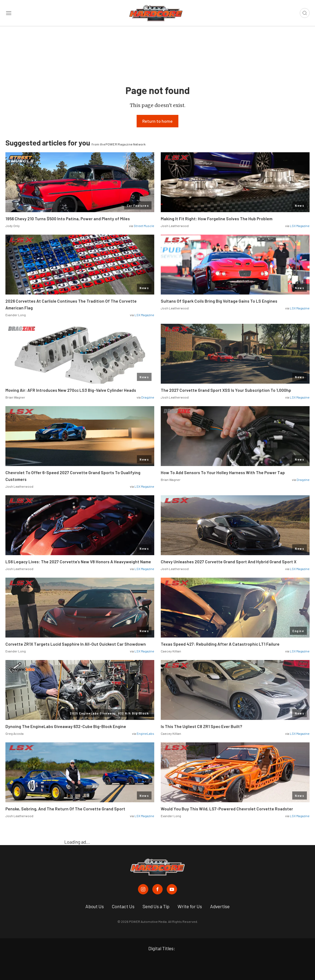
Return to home (157, 121)
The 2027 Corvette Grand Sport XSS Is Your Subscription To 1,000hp (226, 390)
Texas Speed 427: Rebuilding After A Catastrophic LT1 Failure (220, 644)
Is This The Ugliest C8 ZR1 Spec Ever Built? (201, 726)
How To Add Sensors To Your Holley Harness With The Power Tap (223, 473)
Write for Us (190, 906)
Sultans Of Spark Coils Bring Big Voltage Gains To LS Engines (219, 301)
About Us (95, 906)
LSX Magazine (300, 226)
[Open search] (305, 13)
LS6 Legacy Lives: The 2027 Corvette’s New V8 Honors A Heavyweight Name (78, 562)
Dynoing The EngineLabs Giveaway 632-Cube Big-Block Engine (66, 726)
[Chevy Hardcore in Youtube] (172, 889)
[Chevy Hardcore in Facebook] (157, 889)
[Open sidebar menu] (9, 13)
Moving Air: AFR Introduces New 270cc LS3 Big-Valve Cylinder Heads (71, 390)
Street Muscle (144, 226)
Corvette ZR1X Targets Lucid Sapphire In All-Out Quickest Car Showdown (76, 644)
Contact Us (123, 906)
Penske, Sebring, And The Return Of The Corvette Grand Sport (65, 809)
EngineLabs (145, 733)
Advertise (220, 906)
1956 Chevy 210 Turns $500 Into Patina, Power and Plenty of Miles (68, 219)
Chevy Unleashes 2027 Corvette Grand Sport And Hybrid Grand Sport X (229, 562)
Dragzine (148, 397)
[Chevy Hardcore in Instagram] (143, 889)
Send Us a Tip (156, 906)
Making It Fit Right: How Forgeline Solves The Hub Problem (217, 219)
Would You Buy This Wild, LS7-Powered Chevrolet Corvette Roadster (227, 809)
